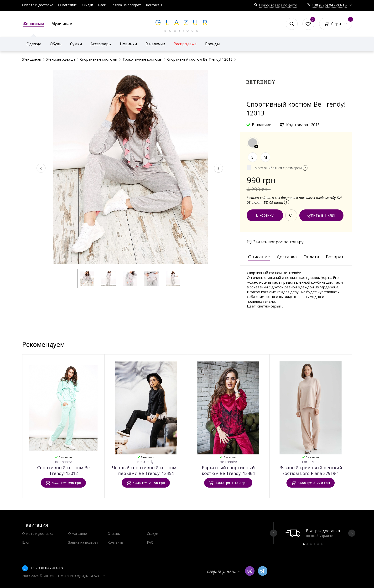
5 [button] (318, 544)
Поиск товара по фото (278, 5)
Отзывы (114, 533)
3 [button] (311, 544)
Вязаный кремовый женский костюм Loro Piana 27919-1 (311, 470)
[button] (87, 278)
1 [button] (304, 544)
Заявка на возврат (126, 5)
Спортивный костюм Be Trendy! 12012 (63, 470)
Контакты (154, 5)
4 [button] (314, 544)
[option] (313, 533)
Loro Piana (311, 462)
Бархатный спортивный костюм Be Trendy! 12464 (228, 470)
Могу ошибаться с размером (281, 168)
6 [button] (322, 544)
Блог (102, 5)
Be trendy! (63, 462)
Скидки (87, 5)
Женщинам (33, 24)
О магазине (68, 5)
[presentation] (41, 168)
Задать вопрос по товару (278, 242)
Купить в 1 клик (321, 215)
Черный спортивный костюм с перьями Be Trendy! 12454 (146, 470)
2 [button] (307, 544)
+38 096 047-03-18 (47, 568)
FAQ (150, 542)
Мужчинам (62, 24)
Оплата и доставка (38, 5)
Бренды (212, 44)
